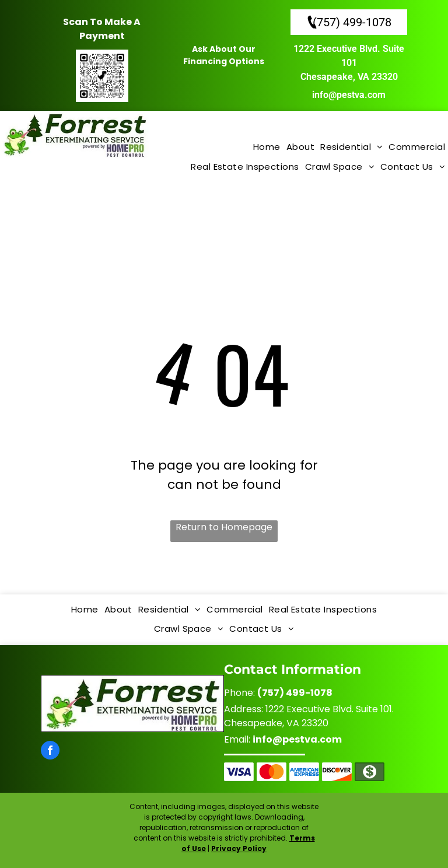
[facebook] (50, 752)
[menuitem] (267, 148)
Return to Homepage (224, 527)
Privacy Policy (239, 848)
